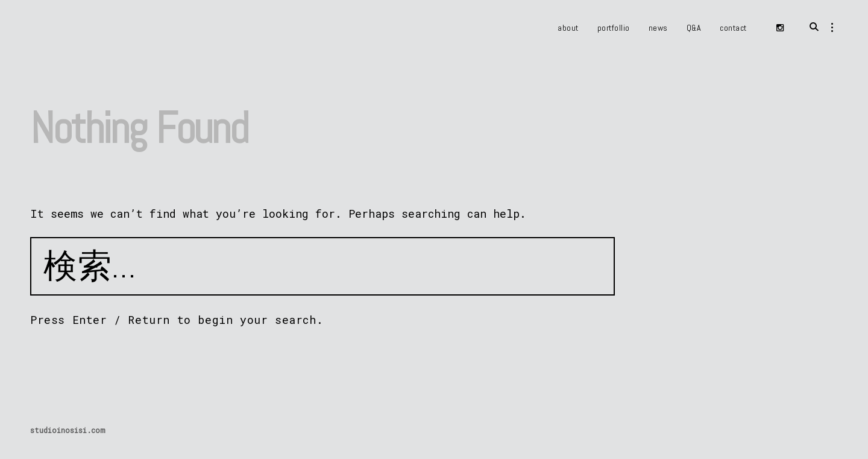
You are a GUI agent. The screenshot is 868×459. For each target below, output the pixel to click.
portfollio (614, 28)
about (568, 28)
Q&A (694, 28)
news (658, 28)
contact (733, 28)
